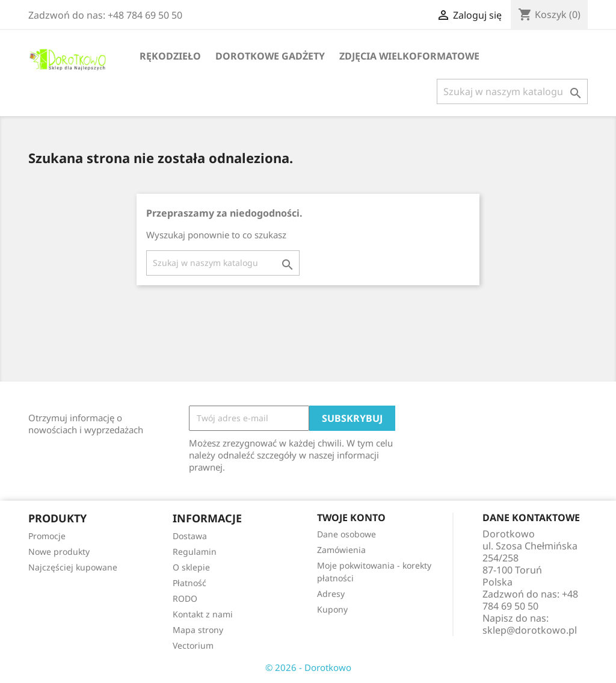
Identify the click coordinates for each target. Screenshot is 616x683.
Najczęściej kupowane (73, 567)
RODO (185, 598)
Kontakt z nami (203, 614)
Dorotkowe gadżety (270, 56)
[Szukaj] (512, 91)
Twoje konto (351, 518)
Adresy (331, 594)
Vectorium (193, 645)
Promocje (47, 536)
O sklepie (191, 567)
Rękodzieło (170, 56)
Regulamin (195, 552)
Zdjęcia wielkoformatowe (409, 56)
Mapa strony (198, 630)
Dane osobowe (346, 534)
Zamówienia (341, 550)
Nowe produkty (59, 552)
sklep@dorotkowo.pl (530, 630)
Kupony (332, 609)
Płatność (189, 583)
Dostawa (190, 536)
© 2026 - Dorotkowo (308, 667)
